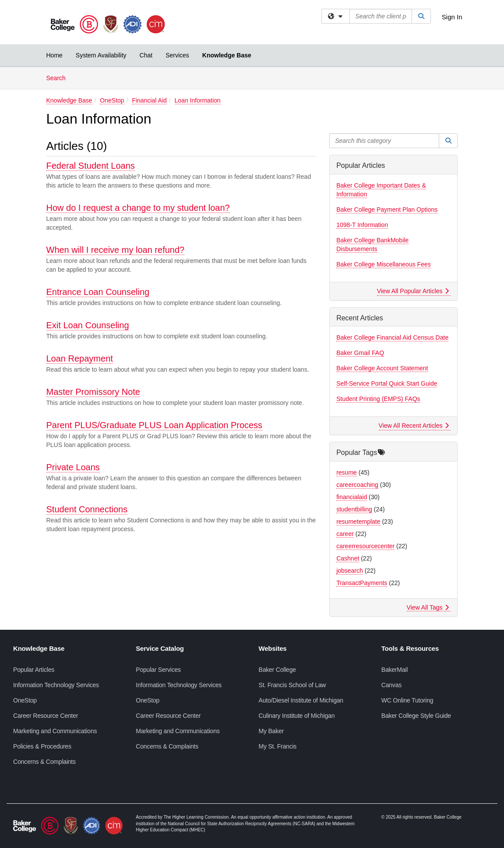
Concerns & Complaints (44, 762)
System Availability (101, 55)
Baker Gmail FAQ (360, 353)
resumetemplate (358, 522)
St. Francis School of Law (293, 685)
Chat (146, 55)
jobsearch (350, 571)
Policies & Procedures (42, 746)
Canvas (391, 685)
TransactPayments (362, 583)
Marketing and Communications (55, 731)
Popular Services (158, 670)
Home (55, 55)
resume (347, 472)
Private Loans (73, 467)
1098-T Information (362, 225)
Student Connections (87, 509)
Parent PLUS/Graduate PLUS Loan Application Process (155, 425)
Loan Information (198, 100)
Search (59, 77)
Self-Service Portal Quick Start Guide (387, 383)
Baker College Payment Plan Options (387, 209)
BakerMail (395, 670)
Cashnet (348, 558)
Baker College (277, 670)
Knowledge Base (227, 55)
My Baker (271, 731)
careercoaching (357, 485)
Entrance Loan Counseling (98, 292)
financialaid (352, 497)
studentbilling (354, 509)
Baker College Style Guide (416, 716)
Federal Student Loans (91, 166)
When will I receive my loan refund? (116, 250)
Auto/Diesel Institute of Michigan (301, 700)
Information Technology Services (56, 685)
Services (177, 55)
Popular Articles (34, 670)
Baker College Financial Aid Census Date (392, 337)
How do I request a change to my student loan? (138, 208)
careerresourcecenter (365, 546)
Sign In (452, 17)
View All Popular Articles (413, 291)
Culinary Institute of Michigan (297, 716)
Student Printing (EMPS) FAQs (378, 399)
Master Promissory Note (93, 392)
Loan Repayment (80, 358)
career (345, 534)
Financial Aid (149, 100)
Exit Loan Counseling (88, 325)
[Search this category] (384, 141)
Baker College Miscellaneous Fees (384, 264)
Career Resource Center (46, 716)
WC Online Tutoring (407, 700)
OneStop (112, 100)
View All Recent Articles (414, 426)
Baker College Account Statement (382, 368)
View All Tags (428, 607)
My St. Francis (278, 746)
